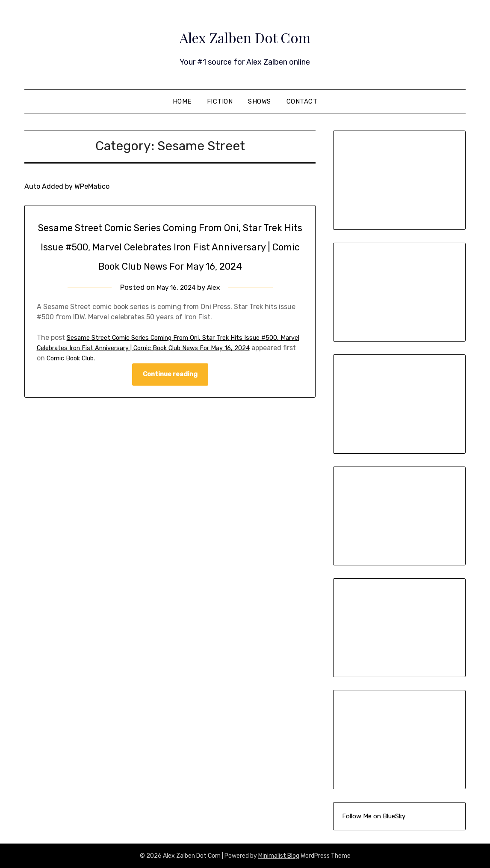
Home (182, 101)
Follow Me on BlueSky (374, 816)
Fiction (220, 101)
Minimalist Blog (279, 856)
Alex (216, 306)
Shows (260, 101)
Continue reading (170, 394)
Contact (302, 101)
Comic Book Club (120, 377)
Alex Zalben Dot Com (245, 35)
